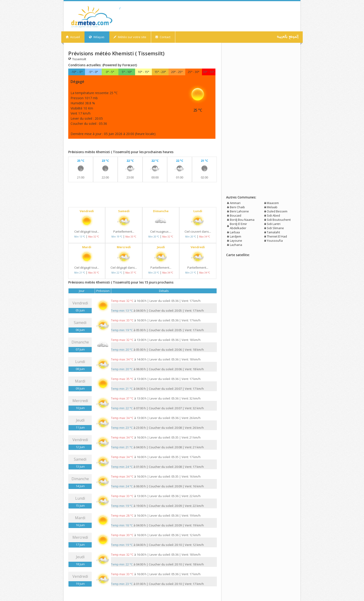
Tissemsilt (77, 59)
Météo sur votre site (130, 37)
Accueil (73, 37)
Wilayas (97, 37)
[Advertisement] (123, 145)
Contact (163, 37)
